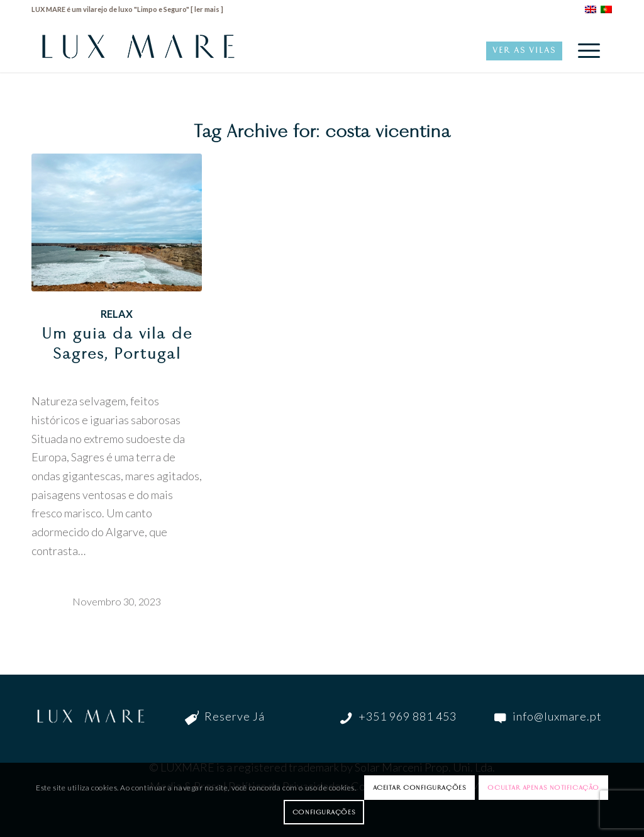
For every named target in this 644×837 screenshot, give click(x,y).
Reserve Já (235, 716)
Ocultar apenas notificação (543, 787)
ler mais (207, 9)
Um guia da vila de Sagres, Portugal (117, 344)
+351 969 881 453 (408, 716)
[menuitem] (585, 50)
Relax (117, 314)
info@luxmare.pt (557, 716)
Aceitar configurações (420, 787)
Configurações (324, 812)
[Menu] (585, 50)
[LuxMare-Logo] (138, 50)
